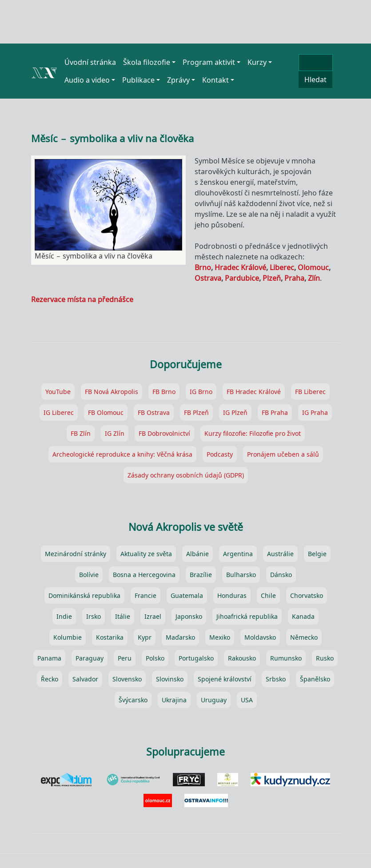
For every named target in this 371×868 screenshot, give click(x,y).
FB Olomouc (106, 412)
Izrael (153, 616)
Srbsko (276, 679)
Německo (304, 637)
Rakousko (242, 658)
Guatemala (187, 595)
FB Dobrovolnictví (164, 433)
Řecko (50, 679)
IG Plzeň (235, 412)
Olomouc (313, 267)
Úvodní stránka (90, 62)
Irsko (94, 616)
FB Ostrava (154, 412)
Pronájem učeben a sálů (283, 454)
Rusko (325, 658)
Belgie (317, 554)
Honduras (232, 595)
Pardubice (242, 278)
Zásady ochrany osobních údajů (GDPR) (186, 475)
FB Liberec (310, 392)
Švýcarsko (133, 700)
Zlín (314, 278)
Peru (125, 658)
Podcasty (220, 454)
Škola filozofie (147, 62)
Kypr (145, 637)
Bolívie (89, 575)
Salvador (85, 679)
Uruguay (214, 700)
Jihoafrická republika (247, 616)
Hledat (315, 80)
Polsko (155, 658)
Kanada (303, 616)
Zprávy (178, 80)
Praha (294, 278)
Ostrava (208, 278)
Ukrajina (174, 700)
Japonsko (189, 616)
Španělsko (315, 679)
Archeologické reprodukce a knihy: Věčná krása (122, 454)
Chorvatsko (307, 595)
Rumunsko (286, 658)
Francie (146, 595)
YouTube (58, 392)
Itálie (123, 616)
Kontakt (215, 80)
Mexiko (220, 637)
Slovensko (127, 679)
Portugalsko (196, 658)
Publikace (138, 80)
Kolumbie (68, 637)
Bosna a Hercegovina (144, 575)
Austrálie (280, 554)
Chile (268, 595)
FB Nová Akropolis (112, 392)
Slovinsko (170, 679)
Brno (203, 267)
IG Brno (201, 392)
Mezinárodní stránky (76, 554)
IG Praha (315, 412)
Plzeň (272, 278)
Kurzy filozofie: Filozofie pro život (253, 433)
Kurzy (257, 62)
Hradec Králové (240, 267)
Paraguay (90, 658)
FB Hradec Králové (254, 392)
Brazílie (201, 575)
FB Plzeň (196, 412)
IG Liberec (59, 412)
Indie (64, 616)
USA (247, 700)
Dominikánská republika (84, 595)
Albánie (197, 554)
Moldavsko (260, 637)
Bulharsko (241, 575)
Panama (49, 658)
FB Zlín (81, 433)
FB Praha (275, 412)
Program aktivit (209, 62)
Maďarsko (180, 637)
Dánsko (281, 575)
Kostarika (110, 637)
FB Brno (164, 392)
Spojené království (225, 679)
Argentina (238, 554)
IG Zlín (115, 433)
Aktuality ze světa (146, 554)
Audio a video (87, 80)
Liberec (282, 267)
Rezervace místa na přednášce (82, 299)
